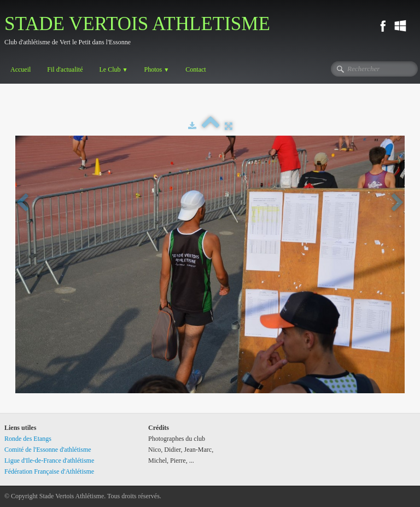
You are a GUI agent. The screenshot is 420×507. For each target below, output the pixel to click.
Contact (196, 69)
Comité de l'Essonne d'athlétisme (48, 450)
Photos (157, 69)
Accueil (21, 69)
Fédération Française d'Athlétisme (49, 471)
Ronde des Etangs (28, 439)
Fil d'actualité (65, 69)
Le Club (113, 69)
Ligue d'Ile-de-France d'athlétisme (49, 461)
